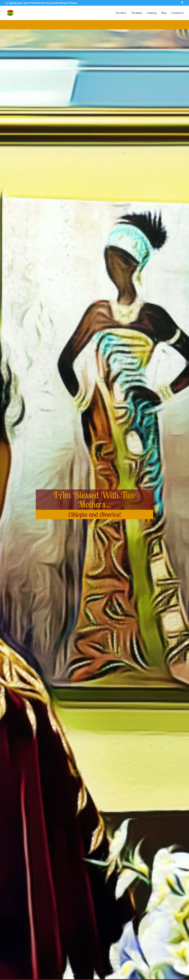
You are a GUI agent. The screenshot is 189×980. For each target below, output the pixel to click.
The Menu (137, 13)
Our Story (121, 13)
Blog (164, 13)
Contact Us (177, 13)
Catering (152, 13)
